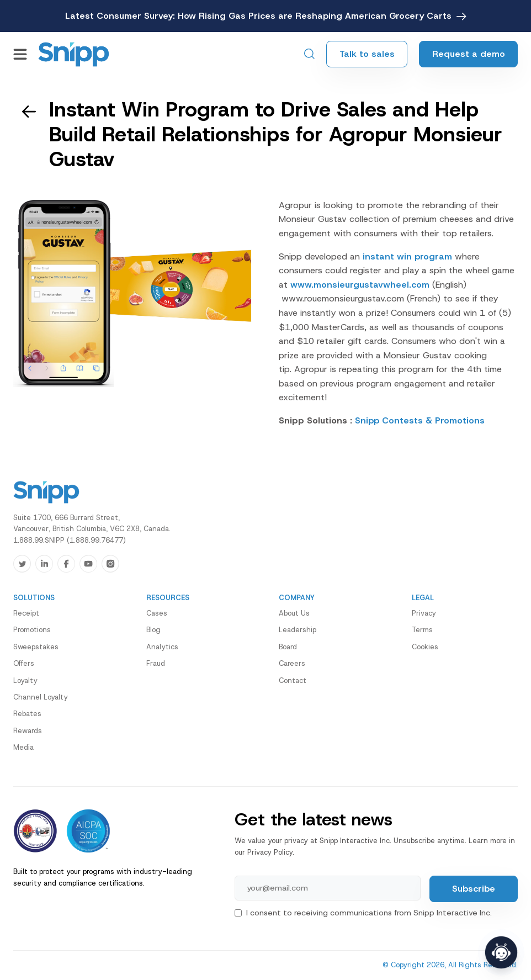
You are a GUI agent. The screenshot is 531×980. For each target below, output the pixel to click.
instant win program (407, 256)
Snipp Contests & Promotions (420, 420)
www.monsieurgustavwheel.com (361, 285)
